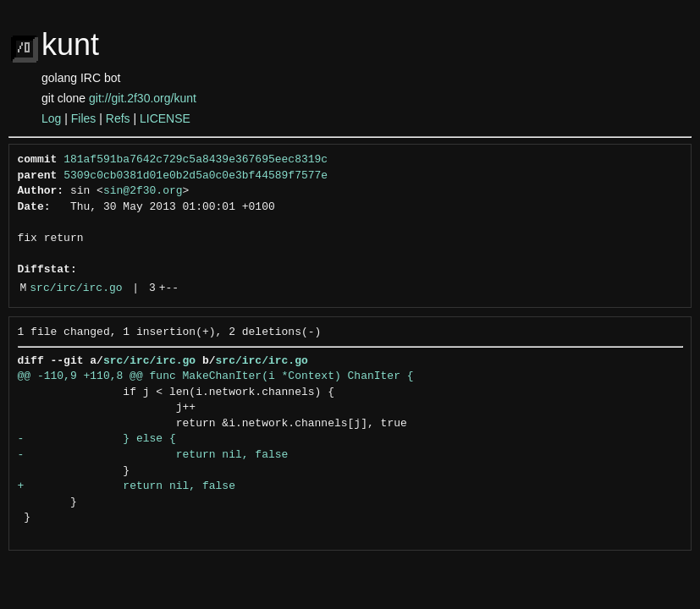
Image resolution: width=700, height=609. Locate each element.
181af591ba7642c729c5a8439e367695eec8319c (196, 160)
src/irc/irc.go (76, 288)
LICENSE (165, 118)
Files (84, 118)
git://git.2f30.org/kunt (143, 98)
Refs (118, 118)
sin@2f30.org (143, 191)
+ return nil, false (127, 486)
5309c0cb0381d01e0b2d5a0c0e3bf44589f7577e (196, 176)
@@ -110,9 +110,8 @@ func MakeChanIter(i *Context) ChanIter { (216, 376)
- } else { (97, 439)
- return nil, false (153, 455)
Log (51, 118)
